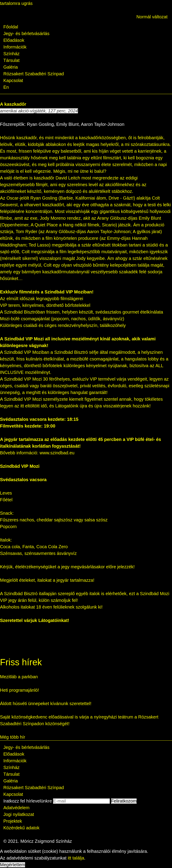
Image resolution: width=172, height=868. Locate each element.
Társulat (11, 60)
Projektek (13, 821)
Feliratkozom (124, 801)
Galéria (11, 67)
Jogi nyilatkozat (19, 814)
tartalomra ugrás (16, 3)
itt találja (76, 858)
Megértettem (13, 865)
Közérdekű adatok (21, 828)
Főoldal (11, 27)
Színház (11, 54)
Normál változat (152, 17)
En (6, 87)
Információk (15, 47)
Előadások (14, 40)
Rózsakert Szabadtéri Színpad (34, 74)
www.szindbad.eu (57, 453)
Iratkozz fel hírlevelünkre (28, 801)
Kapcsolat (13, 80)
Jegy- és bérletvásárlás (26, 34)
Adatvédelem (16, 808)
